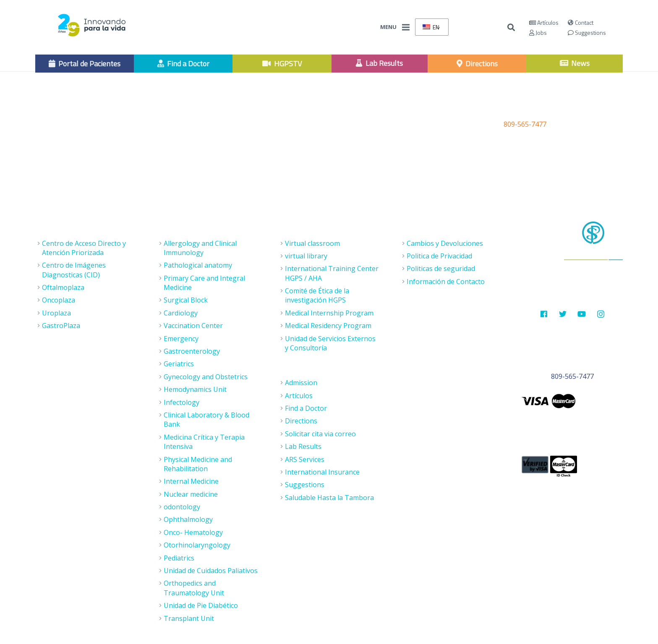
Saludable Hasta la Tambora (329, 498)
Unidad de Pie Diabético (201, 605)
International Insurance (322, 472)
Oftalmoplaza (63, 287)
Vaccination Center (193, 326)
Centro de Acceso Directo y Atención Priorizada (84, 248)
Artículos (544, 22)
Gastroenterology (192, 351)
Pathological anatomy (198, 265)
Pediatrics (179, 558)
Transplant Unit (189, 618)
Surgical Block (186, 300)
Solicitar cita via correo (320, 434)
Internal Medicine (191, 481)
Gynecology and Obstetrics (206, 377)
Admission (301, 383)
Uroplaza (56, 313)
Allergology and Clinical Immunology (200, 248)
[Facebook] (544, 314)
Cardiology (181, 313)
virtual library (306, 256)
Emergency (181, 339)
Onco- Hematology (193, 532)
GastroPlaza (61, 326)
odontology (182, 507)
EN (431, 27)
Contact (581, 22)
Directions (301, 421)
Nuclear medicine (191, 494)
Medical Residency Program (328, 326)
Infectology (181, 402)
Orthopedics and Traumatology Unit (194, 588)
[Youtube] (582, 314)
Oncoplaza (59, 300)
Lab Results (303, 446)
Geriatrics (179, 364)
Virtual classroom (312, 243)
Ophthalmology (188, 519)
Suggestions (587, 33)
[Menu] (406, 27)
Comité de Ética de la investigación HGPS (317, 295)
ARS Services (305, 459)
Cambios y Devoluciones (445, 243)
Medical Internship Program (329, 313)
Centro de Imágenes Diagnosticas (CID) (74, 270)
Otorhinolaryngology (197, 545)
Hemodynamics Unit (195, 389)
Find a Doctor (306, 408)
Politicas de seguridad (441, 269)
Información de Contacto (446, 282)
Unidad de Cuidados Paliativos (211, 571)
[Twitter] (563, 314)
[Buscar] (512, 27)
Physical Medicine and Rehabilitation (198, 464)
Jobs (538, 33)
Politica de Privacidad (439, 256)
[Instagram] (601, 314)
